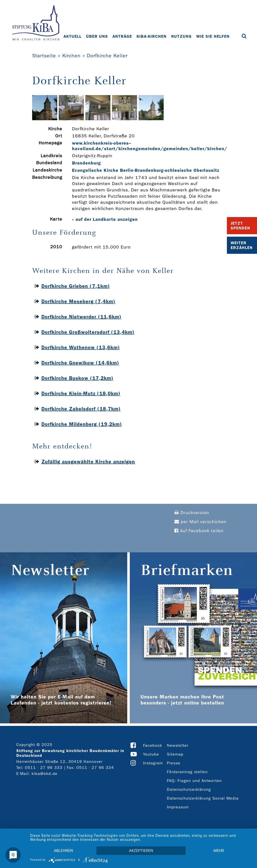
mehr (219, 851)
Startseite (44, 56)
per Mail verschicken (201, 522)
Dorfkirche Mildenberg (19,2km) (82, 424)
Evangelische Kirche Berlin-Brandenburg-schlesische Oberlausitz (146, 170)
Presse (174, 763)
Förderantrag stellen (187, 772)
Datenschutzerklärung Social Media (203, 798)
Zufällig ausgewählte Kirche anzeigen (88, 462)
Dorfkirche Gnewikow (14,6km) (80, 363)
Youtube (151, 754)
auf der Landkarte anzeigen (107, 219)
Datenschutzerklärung (189, 789)
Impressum (178, 807)
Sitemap (175, 754)
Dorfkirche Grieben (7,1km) (76, 286)
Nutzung (181, 36)
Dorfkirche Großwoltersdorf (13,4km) (88, 332)
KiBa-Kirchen (152, 36)
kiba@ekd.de (45, 774)
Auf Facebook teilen (199, 531)
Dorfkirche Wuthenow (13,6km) (81, 347)
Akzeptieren (141, 851)
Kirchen (71, 56)
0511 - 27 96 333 (44, 768)
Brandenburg (86, 163)
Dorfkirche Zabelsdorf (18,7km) (81, 409)
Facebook (153, 745)
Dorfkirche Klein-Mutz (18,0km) (81, 393)
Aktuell (73, 36)
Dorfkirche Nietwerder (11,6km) (81, 317)
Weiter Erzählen (242, 245)
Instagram (153, 763)
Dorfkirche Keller (107, 56)
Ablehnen (63, 851)
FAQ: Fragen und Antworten (194, 781)
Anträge (122, 36)
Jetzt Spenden (240, 226)
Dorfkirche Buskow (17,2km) (77, 378)
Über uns (97, 36)
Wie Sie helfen (213, 36)
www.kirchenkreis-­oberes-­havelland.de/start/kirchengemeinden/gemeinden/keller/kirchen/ (150, 146)
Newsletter (178, 745)
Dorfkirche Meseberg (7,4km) (78, 301)
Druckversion (192, 513)
